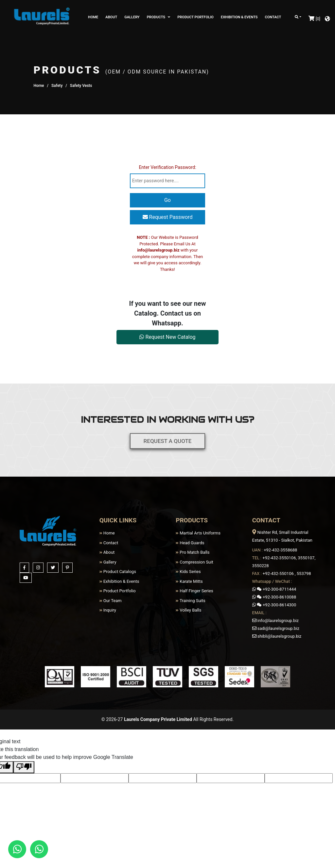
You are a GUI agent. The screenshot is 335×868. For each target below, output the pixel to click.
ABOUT (111, 17)
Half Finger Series (194, 591)
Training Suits (191, 601)
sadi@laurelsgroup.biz (276, 628)
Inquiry (108, 610)
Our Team (111, 601)
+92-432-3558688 (280, 550)
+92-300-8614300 (274, 605)
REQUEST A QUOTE (167, 437)
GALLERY (132, 17)
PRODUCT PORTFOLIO (195, 17)
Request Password (168, 217)
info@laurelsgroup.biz (159, 250)
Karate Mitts (189, 581)
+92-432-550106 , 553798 (287, 573)
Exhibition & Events (119, 581)
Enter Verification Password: (167, 167)
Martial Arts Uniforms (198, 533)
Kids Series (188, 572)
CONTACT (273, 17)
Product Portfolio (118, 591)
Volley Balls (188, 610)
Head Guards (190, 543)
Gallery (108, 562)
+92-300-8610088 (274, 597)
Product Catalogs (118, 572)
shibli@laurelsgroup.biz (277, 636)
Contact (109, 543)
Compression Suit (194, 562)
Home (39, 86)
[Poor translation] (24, 767)
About (107, 552)
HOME (93, 17)
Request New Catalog (167, 337)
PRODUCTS (159, 17)
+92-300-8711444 (274, 589)
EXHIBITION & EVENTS (239, 17)
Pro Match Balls (193, 552)
